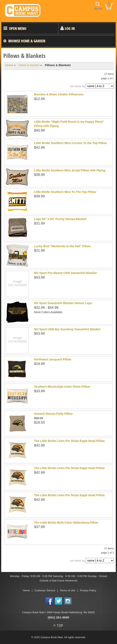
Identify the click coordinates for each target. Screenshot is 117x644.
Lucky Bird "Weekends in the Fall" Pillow (62, 246)
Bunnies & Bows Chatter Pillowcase (59, 94)
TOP (60, 625)
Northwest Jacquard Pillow (53, 359)
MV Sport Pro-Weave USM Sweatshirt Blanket (65, 273)
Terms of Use (68, 590)
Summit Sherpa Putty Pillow (53, 414)
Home (9, 65)
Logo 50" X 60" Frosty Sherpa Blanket (60, 219)
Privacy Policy (88, 590)
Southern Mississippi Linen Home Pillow (62, 387)
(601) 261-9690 (58, 617)
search (98, 8)
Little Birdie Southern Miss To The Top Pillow (65, 192)
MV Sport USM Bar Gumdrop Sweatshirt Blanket (67, 329)
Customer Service (45, 590)
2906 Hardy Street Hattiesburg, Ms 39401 (71, 612)
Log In (70, 28)
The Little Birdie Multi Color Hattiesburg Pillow (66, 523)
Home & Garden (29, 65)
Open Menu (18, 28)
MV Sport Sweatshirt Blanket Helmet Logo (63, 303)
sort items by (77, 86)
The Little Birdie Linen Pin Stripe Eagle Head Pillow (69, 441)
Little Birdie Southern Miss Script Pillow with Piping (70, 170)
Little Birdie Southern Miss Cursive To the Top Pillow (70, 143)
